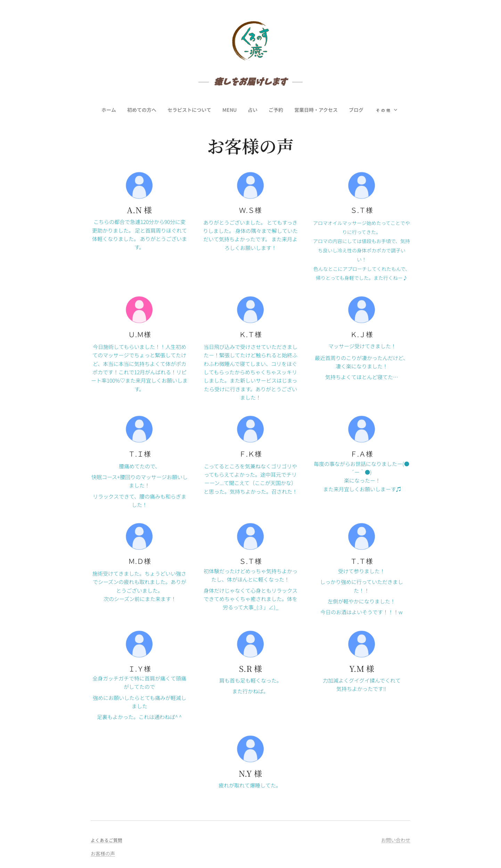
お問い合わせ (396, 840)
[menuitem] (105, 110)
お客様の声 (103, 853)
